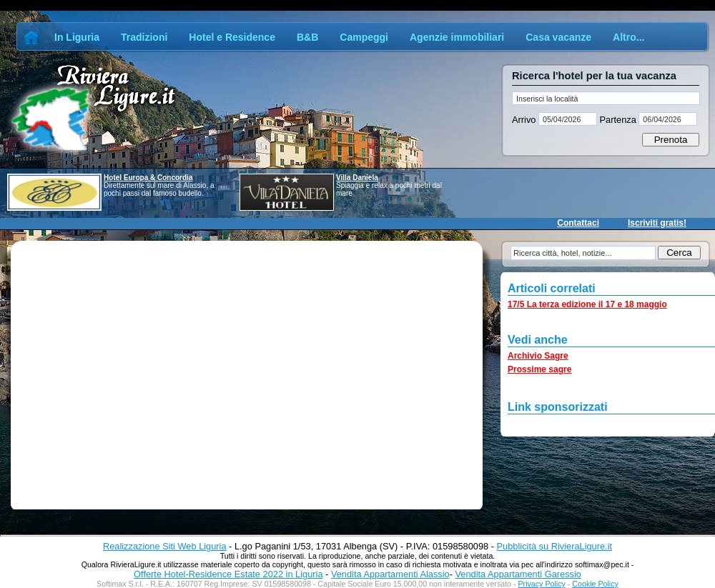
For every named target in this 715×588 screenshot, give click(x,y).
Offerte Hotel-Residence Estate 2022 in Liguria (228, 574)
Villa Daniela (357, 178)
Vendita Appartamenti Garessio (518, 574)
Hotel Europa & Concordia (148, 178)
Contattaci (578, 223)
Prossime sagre (539, 369)
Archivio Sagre (538, 356)
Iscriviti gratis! (657, 223)
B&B (307, 37)
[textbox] (606, 98)
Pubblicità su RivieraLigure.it (554, 546)
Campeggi (364, 37)
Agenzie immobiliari (457, 37)
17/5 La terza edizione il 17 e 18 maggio (587, 304)
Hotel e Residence (232, 37)
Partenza (618, 120)
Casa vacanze (558, 37)
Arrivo (525, 120)
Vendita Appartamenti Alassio (390, 574)
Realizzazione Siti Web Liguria (165, 546)
